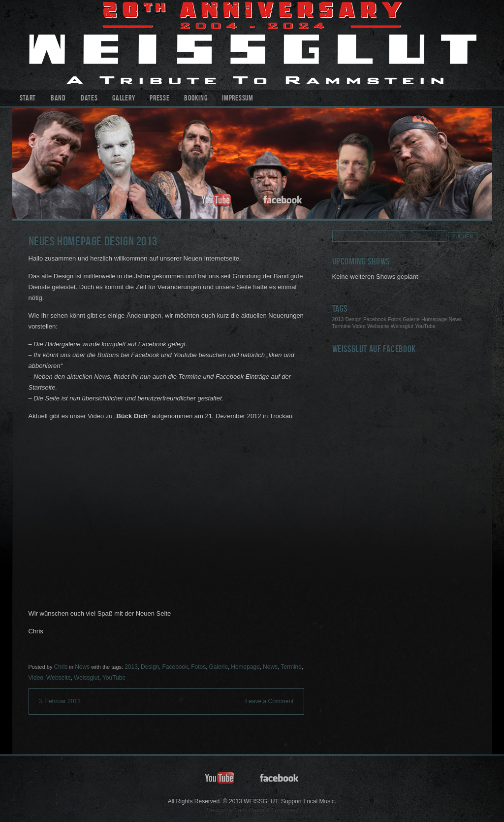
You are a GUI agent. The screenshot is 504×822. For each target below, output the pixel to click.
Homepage (245, 667)
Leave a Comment (269, 701)
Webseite (59, 678)
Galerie (218, 667)
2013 (131, 667)
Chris (61, 667)
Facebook (175, 667)
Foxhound (284, 810)
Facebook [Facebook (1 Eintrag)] (375, 319)
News (82, 667)
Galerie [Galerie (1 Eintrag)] (411, 319)
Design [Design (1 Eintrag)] (354, 319)
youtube (217, 200)
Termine (291, 667)
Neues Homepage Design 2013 (93, 243)
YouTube (114, 678)
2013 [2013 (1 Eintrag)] (338, 319)
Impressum (237, 99)
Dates (89, 99)
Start (28, 99)
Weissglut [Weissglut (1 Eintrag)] (402, 326)
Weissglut (87, 678)
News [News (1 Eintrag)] (455, 319)
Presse (159, 99)
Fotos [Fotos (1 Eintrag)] (394, 319)
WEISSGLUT (252, 45)
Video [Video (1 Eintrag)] (359, 326)
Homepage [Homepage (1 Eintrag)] (434, 319)
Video (36, 678)
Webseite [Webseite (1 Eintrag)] (378, 326)
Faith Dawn (249, 810)
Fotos (198, 667)
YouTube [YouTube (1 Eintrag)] (425, 326)
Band (58, 99)
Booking (196, 99)
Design (150, 667)
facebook (283, 200)
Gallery (124, 99)
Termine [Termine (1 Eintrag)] (342, 326)
